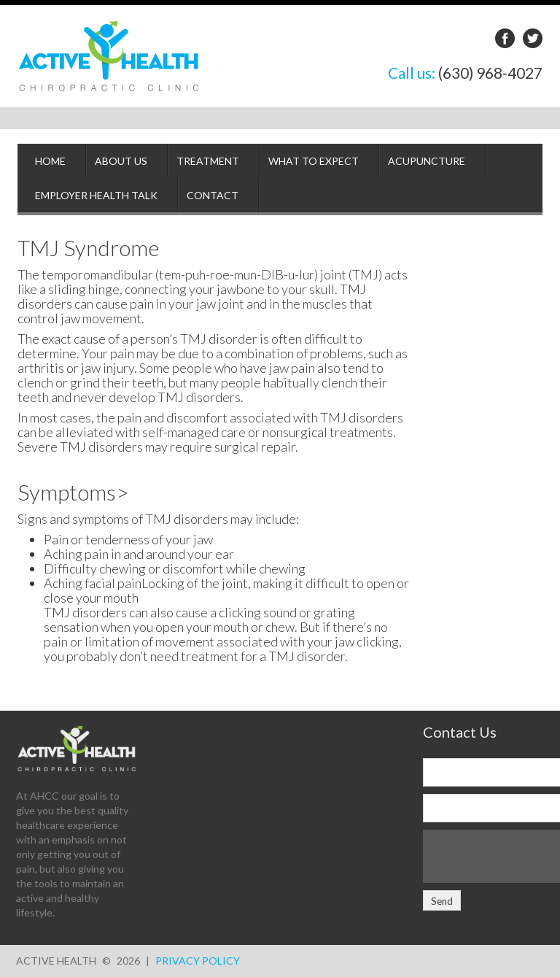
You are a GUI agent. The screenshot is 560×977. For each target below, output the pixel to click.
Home (50, 161)
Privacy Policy (198, 961)
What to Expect (314, 161)
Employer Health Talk (96, 195)
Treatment (208, 161)
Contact (213, 195)
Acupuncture (427, 161)
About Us (121, 161)
